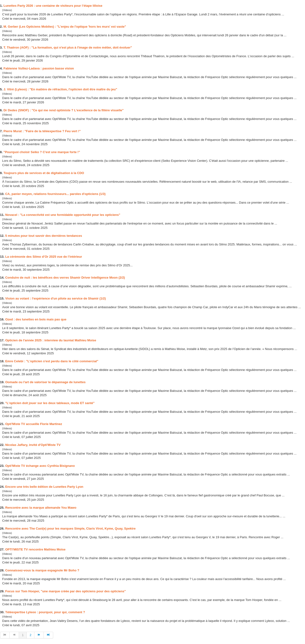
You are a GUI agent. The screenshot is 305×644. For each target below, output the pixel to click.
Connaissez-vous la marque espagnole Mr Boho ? (42, 570)
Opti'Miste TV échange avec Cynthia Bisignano (40, 466)
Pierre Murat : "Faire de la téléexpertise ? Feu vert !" (42, 131)
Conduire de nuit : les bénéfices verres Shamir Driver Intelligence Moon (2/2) (65, 278)
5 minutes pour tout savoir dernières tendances (44, 236)
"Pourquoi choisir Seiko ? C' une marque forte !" (42, 152)
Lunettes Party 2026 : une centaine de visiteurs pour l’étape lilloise (53, 6)
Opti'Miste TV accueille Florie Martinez (34, 424)
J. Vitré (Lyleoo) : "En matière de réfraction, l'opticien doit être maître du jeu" (60, 89)
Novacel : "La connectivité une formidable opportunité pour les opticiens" (63, 215)
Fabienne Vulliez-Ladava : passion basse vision (39, 68)
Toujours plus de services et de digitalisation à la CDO (44, 173)
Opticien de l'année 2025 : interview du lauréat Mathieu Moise (51, 340)
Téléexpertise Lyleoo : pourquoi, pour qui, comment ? (45, 612)
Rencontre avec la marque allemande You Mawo (41, 508)
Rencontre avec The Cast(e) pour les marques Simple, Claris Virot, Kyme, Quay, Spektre (70, 528)
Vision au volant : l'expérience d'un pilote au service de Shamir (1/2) (56, 298)
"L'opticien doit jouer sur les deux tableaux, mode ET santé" (50, 403)
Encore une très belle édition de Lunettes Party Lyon (44, 487)
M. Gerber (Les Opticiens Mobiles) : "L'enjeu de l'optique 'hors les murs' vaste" (65, 27)
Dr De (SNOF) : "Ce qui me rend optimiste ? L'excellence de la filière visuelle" (63, 110)
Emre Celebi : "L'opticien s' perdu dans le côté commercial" (52, 361)
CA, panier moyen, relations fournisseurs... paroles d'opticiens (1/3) (55, 194)
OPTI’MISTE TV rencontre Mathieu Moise (35, 549)
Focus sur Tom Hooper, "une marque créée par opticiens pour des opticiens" (66, 591)
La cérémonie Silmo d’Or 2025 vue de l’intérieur (44, 257)
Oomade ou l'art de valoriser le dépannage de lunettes (45, 382)
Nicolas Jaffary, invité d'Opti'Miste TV (33, 445)
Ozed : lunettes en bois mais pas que (36, 319)
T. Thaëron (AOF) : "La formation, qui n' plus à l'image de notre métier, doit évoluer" (68, 47)
